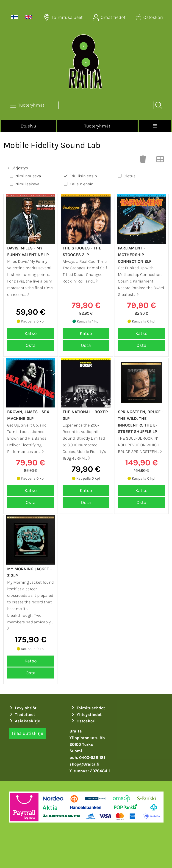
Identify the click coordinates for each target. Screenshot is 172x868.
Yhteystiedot (86, 715)
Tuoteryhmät (97, 126)
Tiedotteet (22, 715)
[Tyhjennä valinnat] (143, 161)
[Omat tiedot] (110, 17)
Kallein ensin (78, 184)
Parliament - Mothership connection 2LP (135, 255)
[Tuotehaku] (106, 105)
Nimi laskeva (24, 184)
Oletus (126, 176)
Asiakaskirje (25, 721)
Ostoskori (83, 721)
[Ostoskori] (150, 17)
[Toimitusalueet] (64, 17)
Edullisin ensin (80, 176)
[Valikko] (155, 126)
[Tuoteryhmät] (28, 105)
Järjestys (17, 168)
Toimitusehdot (88, 708)
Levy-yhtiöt (23, 708)
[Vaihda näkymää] (160, 161)
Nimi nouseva (25, 176)
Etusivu (28, 126)
